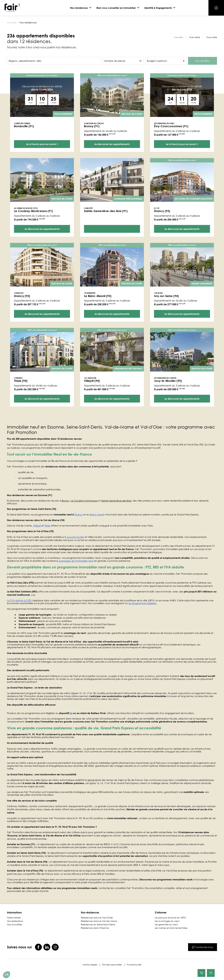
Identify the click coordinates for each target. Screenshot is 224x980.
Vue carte (212, 37)
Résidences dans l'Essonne (95, 928)
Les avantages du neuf (167, 921)
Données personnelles (112, 965)
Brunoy (65, 501)
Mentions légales (90, 965)
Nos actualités (14, 924)
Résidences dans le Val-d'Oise (97, 918)
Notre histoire (14, 918)
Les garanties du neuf (166, 924)
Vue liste (178, 37)
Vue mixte (195, 37)
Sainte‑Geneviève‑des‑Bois (116, 501)
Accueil (11, 22)
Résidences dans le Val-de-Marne (99, 921)
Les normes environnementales (171, 928)
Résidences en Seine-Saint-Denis (98, 924)
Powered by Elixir (134, 965)
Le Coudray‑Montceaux (84, 501)
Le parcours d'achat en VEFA (170, 918)
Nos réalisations (15, 921)
